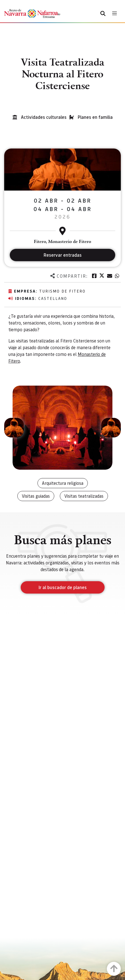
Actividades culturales (44, 117)
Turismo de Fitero (62, 291)
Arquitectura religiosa (63, 483)
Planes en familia (95, 117)
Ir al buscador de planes (63, 587)
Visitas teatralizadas (84, 496)
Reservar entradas (63, 255)
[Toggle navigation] (115, 13)
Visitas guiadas (36, 496)
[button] (14, 428)
